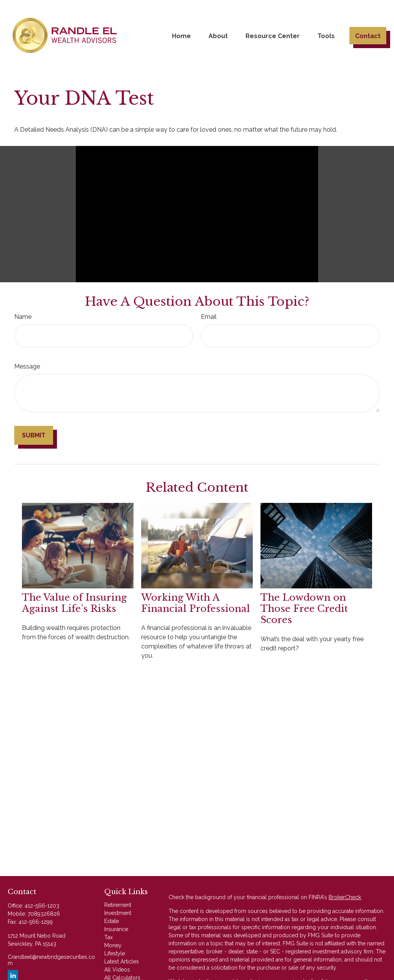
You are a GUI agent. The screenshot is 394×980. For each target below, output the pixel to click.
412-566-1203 (42, 906)
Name (23, 317)
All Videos (117, 970)
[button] (181, 35)
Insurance (116, 929)
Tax (109, 937)
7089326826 (44, 914)
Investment (118, 913)
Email (209, 317)
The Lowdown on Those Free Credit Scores (304, 609)
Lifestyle (115, 953)
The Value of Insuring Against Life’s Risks (74, 603)
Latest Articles (122, 962)
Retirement (118, 905)
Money (113, 945)
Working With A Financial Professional (196, 603)
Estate (112, 921)
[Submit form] (34, 435)
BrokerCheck (345, 897)
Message (27, 366)
